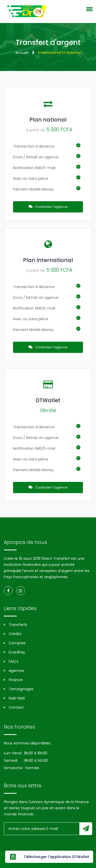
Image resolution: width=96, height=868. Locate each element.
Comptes (15, 643)
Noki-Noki (14, 698)
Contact (14, 707)
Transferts (15, 625)
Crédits (13, 634)
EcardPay (14, 652)
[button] (89, 9)
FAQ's (11, 661)
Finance (13, 680)
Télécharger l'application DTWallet (49, 857)
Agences (14, 671)
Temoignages (19, 689)
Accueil (22, 53)
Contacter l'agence (48, 207)
